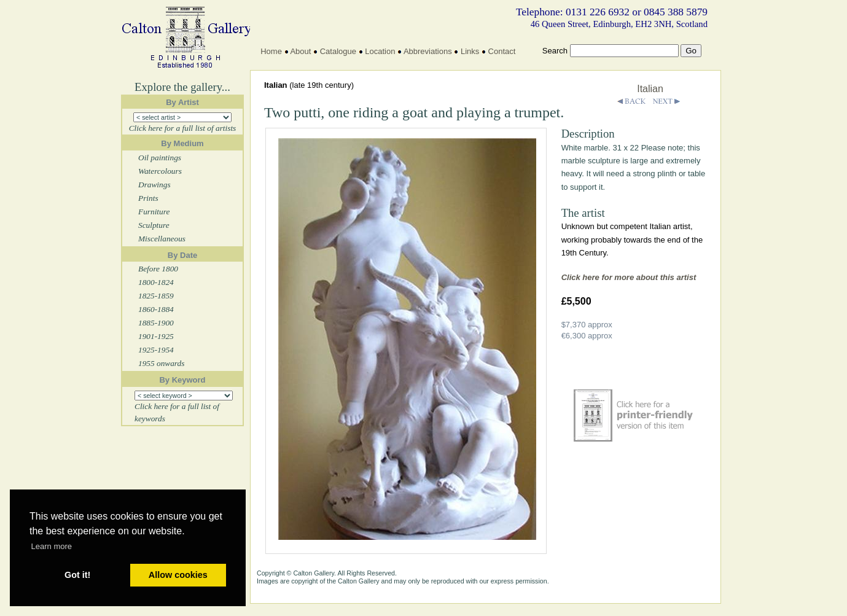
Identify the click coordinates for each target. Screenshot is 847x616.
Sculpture (154, 225)
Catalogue (338, 51)
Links (470, 51)
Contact (502, 51)
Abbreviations (428, 51)
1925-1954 (156, 350)
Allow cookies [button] (178, 575)
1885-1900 (156, 323)
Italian (650, 89)
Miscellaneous (162, 239)
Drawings (154, 185)
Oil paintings (160, 158)
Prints (148, 198)
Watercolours (160, 171)
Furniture (154, 212)
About (300, 51)
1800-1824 (156, 282)
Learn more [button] (52, 546)
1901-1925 (156, 336)
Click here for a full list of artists (183, 128)
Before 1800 (158, 269)
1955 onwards (161, 363)
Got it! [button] (77, 575)
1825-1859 (156, 296)
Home (271, 51)
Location (380, 51)
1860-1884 (156, 309)
